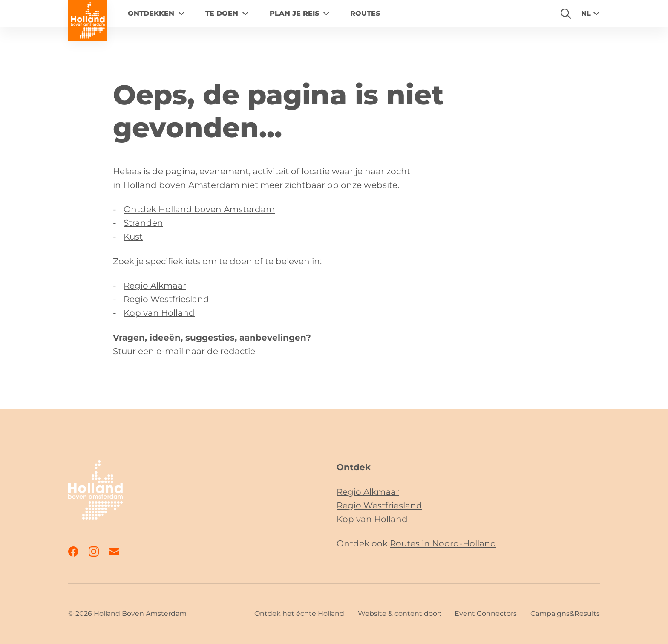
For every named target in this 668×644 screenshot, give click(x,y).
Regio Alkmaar (155, 286)
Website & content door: (399, 614)
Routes (365, 13)
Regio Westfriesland (166, 299)
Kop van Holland (159, 313)
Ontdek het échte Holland (299, 614)
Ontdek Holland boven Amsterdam (199, 209)
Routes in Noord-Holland (443, 543)
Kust (133, 237)
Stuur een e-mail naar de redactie (184, 351)
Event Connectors (486, 614)
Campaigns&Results (565, 614)
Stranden (143, 223)
